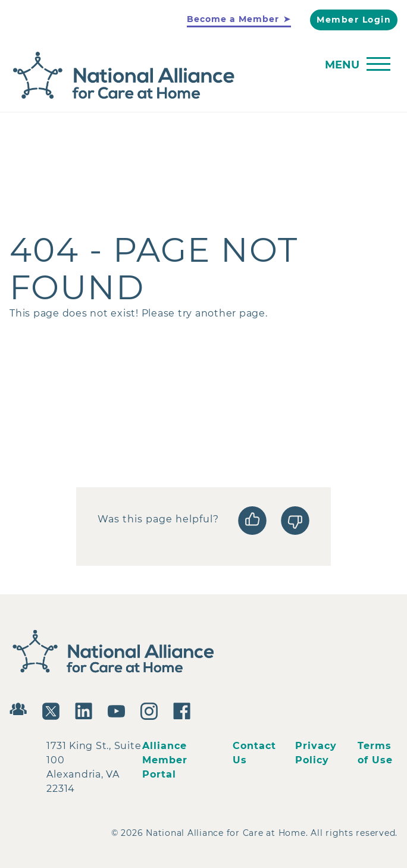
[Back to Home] (201, 76)
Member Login (354, 20)
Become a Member (233, 19)
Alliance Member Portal (165, 760)
